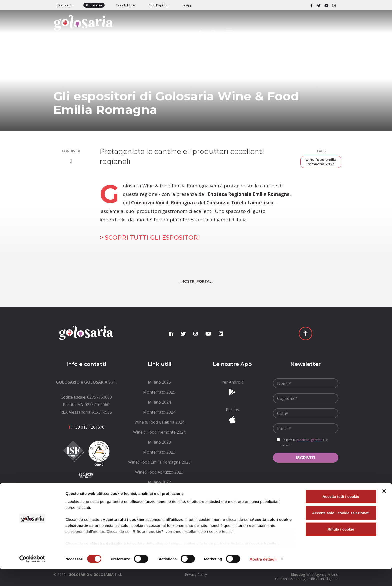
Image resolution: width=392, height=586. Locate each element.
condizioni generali (309, 440)
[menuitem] (160, 382)
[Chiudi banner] (384, 508)
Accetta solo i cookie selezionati (341, 530)
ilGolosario (64, 5)
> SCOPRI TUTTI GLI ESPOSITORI (150, 238)
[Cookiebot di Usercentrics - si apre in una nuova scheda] (32, 576)
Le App (187, 5)
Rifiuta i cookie (341, 546)
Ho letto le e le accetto (305, 442)
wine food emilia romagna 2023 (321, 162)
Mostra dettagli (263, 576)
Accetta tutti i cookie (341, 514)
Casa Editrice (125, 5)
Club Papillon (159, 5)
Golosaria (94, 5)
